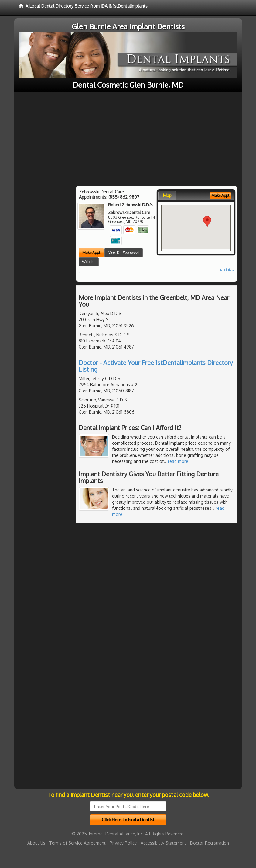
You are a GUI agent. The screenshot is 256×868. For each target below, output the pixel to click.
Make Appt (91, 253)
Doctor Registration (210, 843)
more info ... (226, 269)
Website (89, 262)
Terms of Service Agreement (77, 843)
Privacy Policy (123, 843)
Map (167, 195)
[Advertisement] (128, 137)
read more (178, 461)
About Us (36, 843)
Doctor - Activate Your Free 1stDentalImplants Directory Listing (156, 366)
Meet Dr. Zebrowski (124, 253)
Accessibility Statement (163, 843)
